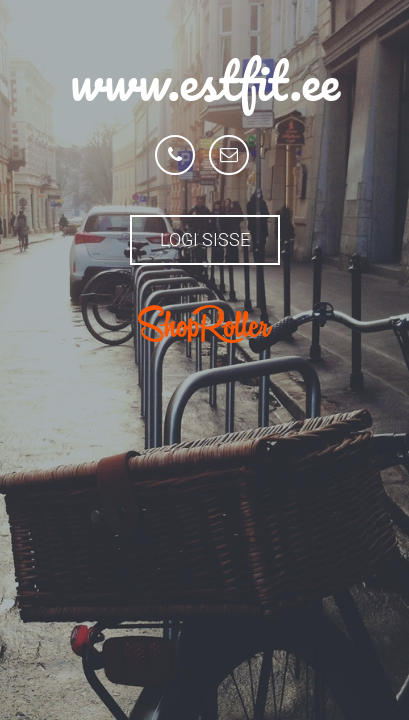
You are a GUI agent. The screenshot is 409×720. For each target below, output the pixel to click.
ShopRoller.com (205, 324)
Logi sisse (205, 239)
